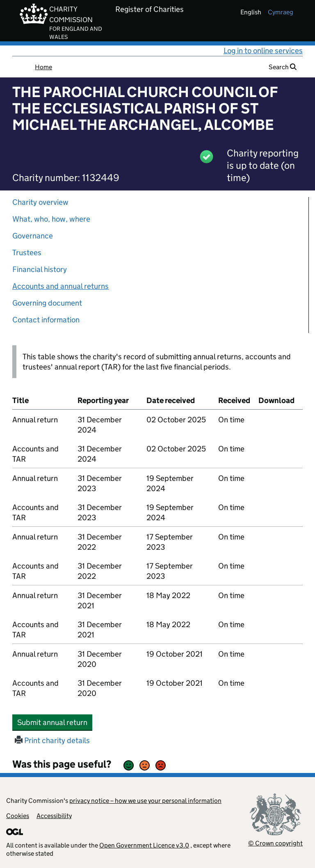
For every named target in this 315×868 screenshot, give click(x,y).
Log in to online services (263, 51)
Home (43, 67)
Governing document (47, 303)
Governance (33, 236)
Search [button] (283, 67)
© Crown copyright (275, 843)
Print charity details (52, 740)
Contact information (46, 320)
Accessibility (54, 816)
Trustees (27, 253)
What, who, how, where (51, 219)
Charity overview (40, 202)
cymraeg (281, 12)
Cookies (18, 816)
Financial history (40, 269)
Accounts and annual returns (60, 286)
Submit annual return (55, 722)
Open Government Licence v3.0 (144, 845)
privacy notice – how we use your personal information (145, 801)
